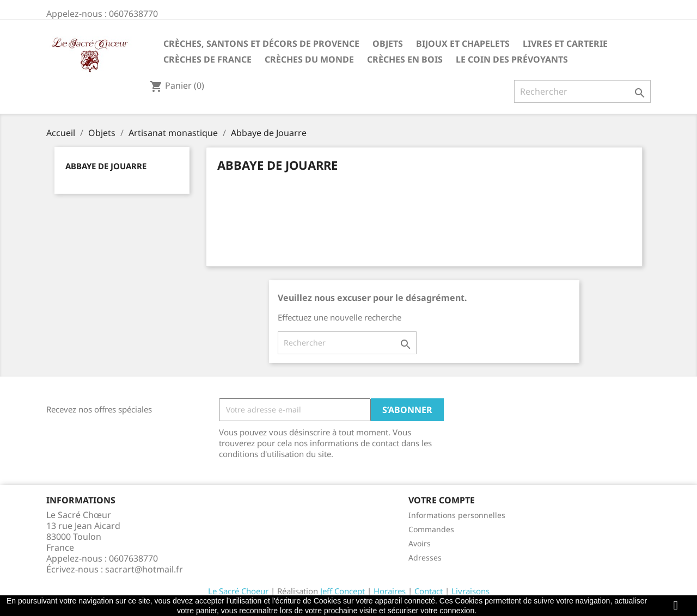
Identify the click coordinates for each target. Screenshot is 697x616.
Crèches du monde (309, 59)
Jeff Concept (343, 591)
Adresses (425, 558)
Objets (388, 44)
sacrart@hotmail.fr (144, 569)
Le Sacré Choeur (238, 591)
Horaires (390, 591)
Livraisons (470, 591)
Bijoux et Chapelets (463, 44)
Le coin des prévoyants (512, 59)
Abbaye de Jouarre (106, 166)
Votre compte (442, 500)
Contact (429, 591)
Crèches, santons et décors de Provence (261, 44)
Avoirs (420, 543)
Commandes (431, 529)
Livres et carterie (565, 44)
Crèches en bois (405, 59)
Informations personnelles (457, 515)
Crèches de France (207, 59)
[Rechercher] (582, 91)
